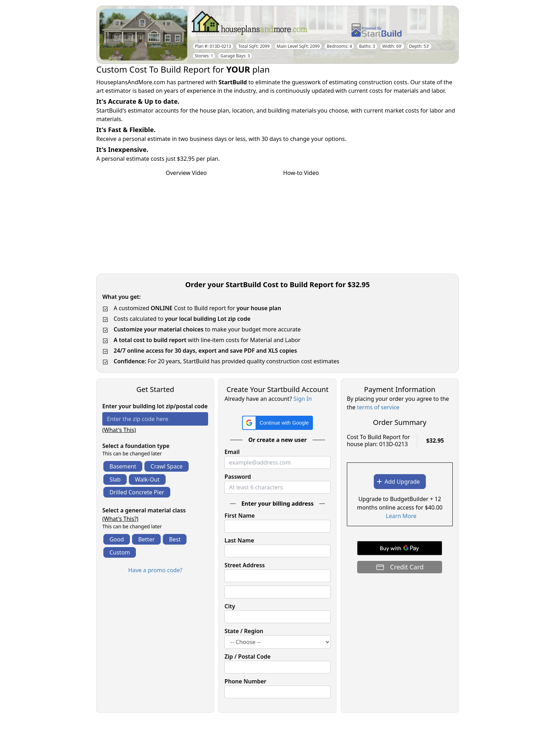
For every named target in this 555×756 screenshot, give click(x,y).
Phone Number (245, 681)
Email (232, 452)
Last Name (239, 540)
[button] (278, 423)
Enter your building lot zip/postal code (155, 406)
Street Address (245, 565)
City (230, 606)
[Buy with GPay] (400, 548)
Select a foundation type (136, 446)
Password (238, 477)
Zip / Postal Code (247, 656)
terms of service (378, 407)
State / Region (244, 631)
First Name (239, 516)
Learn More (401, 516)
